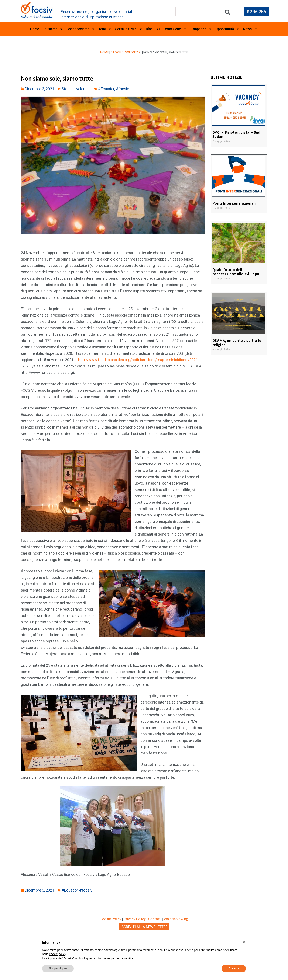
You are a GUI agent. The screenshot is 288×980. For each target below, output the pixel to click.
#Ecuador (106, 89)
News (251, 29)
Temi (105, 29)
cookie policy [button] (57, 954)
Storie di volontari (126, 52)
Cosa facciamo (81, 29)
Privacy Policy (135, 919)
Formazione (175, 29)
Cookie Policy (111, 919)
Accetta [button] (234, 968)
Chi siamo (53, 29)
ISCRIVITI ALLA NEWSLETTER (144, 927)
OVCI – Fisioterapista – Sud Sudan (236, 134)
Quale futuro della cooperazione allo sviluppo (235, 272)
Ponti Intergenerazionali (233, 203)
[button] (244, 942)
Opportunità (228, 29)
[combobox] (199, 12)
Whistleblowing (176, 919)
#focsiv (122, 89)
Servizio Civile (129, 29)
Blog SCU (153, 29)
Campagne (201, 29)
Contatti (155, 919)
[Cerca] (228, 13)
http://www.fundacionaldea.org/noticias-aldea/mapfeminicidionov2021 (138, 360)
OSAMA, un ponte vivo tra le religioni (236, 342)
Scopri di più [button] (58, 968)
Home (35, 29)
